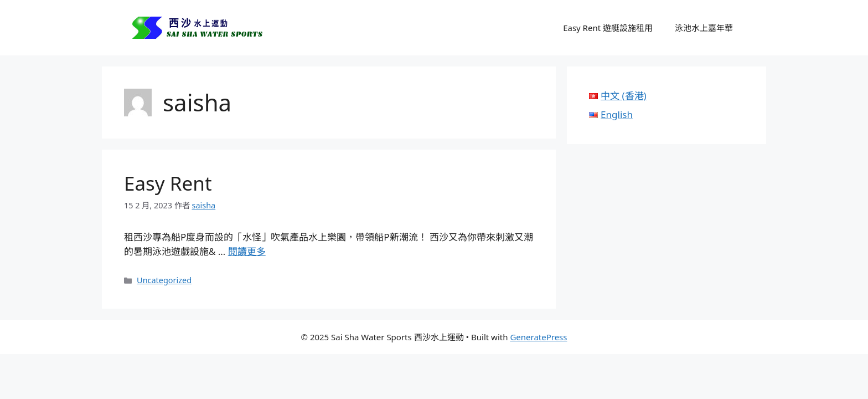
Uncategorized (164, 280)
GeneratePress (538, 337)
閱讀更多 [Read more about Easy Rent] (247, 251)
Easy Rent (168, 183)
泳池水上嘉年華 (704, 28)
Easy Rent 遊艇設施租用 (608, 28)
